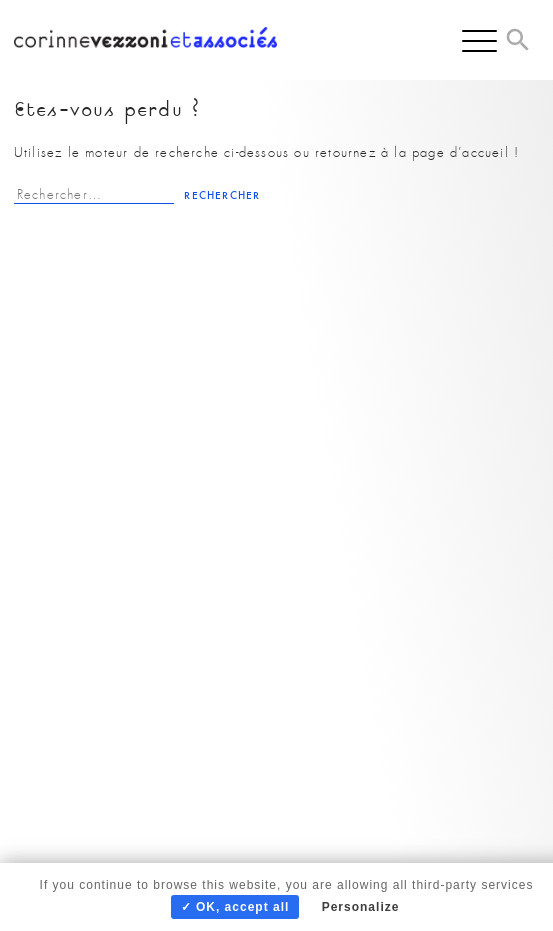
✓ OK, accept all (235, 907)
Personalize (361, 907)
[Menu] (479, 40)
